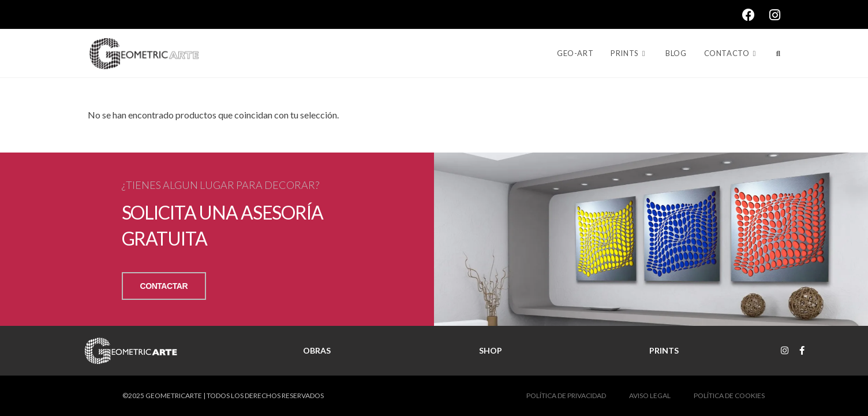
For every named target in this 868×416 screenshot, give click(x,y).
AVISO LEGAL (650, 395)
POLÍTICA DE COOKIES (729, 395)
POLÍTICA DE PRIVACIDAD (566, 395)
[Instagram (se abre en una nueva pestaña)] (775, 15)
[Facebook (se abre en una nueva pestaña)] (756, 15)
